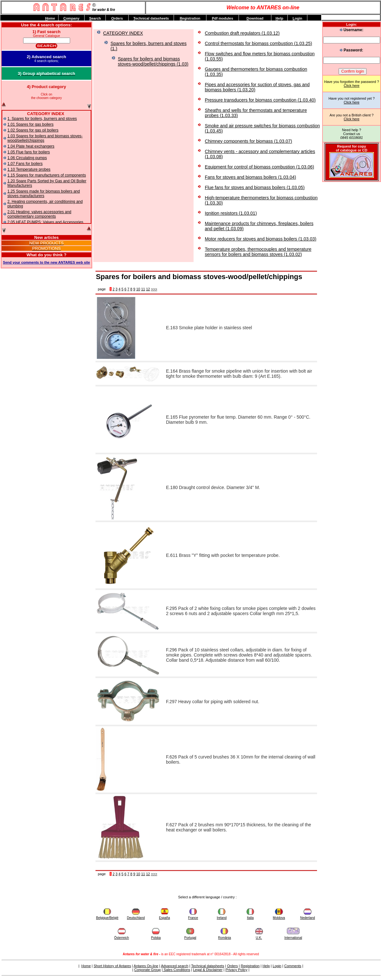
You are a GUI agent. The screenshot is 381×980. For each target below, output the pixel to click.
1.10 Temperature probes (29, 169)
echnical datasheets (151, 18)
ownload (255, 18)
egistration (190, 18)
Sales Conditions (177, 970)
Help (266, 966)
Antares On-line (146, 966)
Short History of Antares (112, 966)
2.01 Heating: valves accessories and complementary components (39, 214)
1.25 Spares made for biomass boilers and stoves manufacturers (44, 194)
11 (143, 289)
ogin (297, 18)
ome (50, 18)
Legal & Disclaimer (208, 970)
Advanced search (175, 966)
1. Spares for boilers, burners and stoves (42, 119)
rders (117, 18)
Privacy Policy (236, 970)
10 (138, 289)
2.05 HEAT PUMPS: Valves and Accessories (45, 222)
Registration (250, 966)
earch (95, 18)
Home (86, 966)
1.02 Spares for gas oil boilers (33, 130)
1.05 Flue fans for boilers (29, 152)
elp (279, 18)
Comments (293, 966)
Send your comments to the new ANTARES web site (46, 262)
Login (277, 966)
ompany (71, 18)
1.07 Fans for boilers (25, 164)
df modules (222, 18)
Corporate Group (147, 970)
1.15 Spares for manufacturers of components (47, 175)
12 (148, 289)
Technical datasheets (208, 966)
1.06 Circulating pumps (27, 158)
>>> (154, 289)
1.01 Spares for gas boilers (30, 124)
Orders (232, 966)
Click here (352, 86)
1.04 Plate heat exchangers (31, 146)
